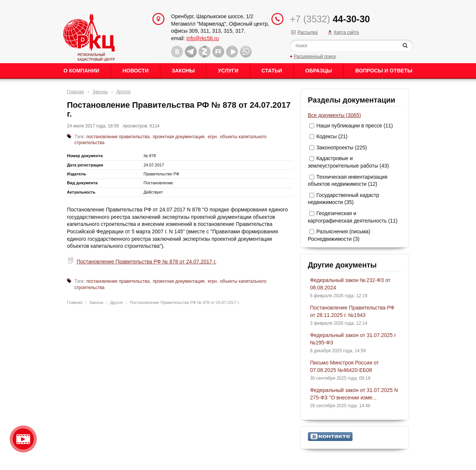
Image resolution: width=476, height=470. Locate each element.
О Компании (81, 71)
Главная (75, 92)
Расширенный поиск (315, 56)
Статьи (272, 71)
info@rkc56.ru (202, 38)
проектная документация (179, 137)
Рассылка (308, 32)
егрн (212, 137)
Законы (183, 71)
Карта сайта (346, 32)
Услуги (228, 71)
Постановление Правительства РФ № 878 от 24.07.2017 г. (147, 262)
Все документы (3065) (335, 115)
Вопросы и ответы (384, 71)
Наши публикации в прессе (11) (355, 126)
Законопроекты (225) (342, 148)
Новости (135, 71)
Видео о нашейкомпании (23, 439)
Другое (123, 92)
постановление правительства (118, 137)
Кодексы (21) (332, 136)
